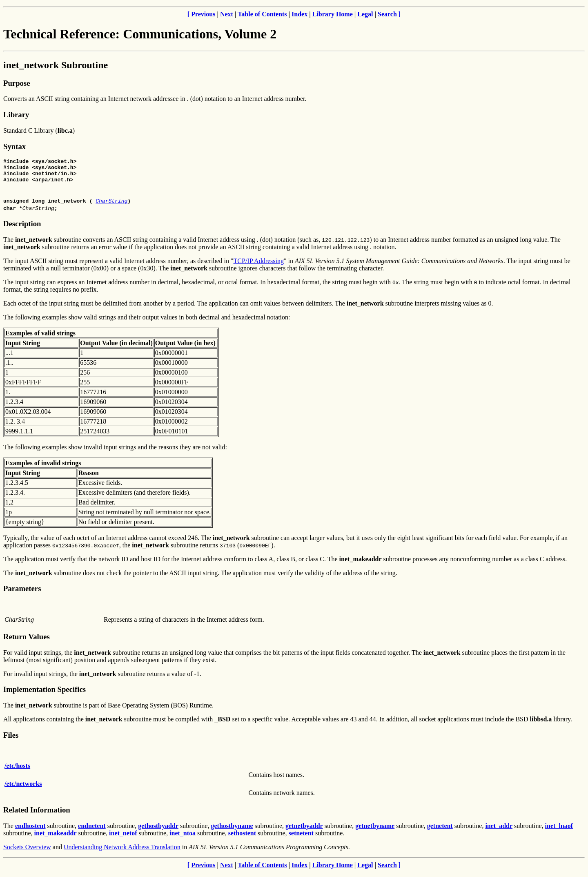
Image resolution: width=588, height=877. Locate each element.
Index (300, 14)
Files (11, 740)
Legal (365, 14)
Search (387, 14)
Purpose (17, 83)
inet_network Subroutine (56, 65)
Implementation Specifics (45, 694)
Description (22, 229)
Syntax (14, 146)
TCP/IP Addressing (259, 266)
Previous (203, 14)
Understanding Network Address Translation (122, 852)
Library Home (333, 14)
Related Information (37, 815)
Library (16, 115)
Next (227, 14)
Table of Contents (262, 14)
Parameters (22, 593)
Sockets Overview (27, 852)
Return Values (27, 642)
